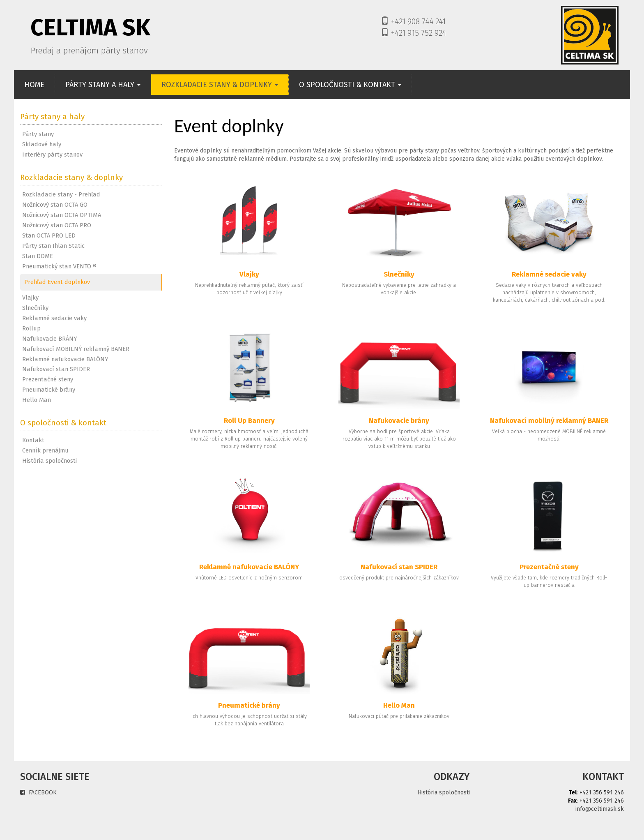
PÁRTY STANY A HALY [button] (103, 85)
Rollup (31, 328)
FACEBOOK (38, 793)
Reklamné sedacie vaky (54, 318)
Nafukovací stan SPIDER (56, 369)
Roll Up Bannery (249, 420)
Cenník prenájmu (45, 450)
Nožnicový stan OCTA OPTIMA (62, 215)
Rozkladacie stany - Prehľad (61, 194)
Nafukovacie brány (399, 420)
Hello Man (37, 400)
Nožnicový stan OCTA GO (55, 205)
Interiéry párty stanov (52, 155)
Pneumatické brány (49, 390)
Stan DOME (38, 256)
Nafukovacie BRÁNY (49, 339)
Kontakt (33, 440)
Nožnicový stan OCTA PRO (57, 225)
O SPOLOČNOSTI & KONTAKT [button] (350, 85)
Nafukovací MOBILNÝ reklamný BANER (76, 349)
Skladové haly (42, 144)
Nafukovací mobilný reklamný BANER (549, 420)
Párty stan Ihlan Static (53, 246)
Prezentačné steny (48, 379)
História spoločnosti (49, 461)
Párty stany (38, 134)
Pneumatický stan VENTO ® (59, 266)
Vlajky (30, 298)
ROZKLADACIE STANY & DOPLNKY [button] (220, 85)
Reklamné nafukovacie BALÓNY (65, 359)
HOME (40, 84)
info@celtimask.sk (600, 809)
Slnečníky (35, 308)
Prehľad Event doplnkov (57, 282)
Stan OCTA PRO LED (49, 235)
